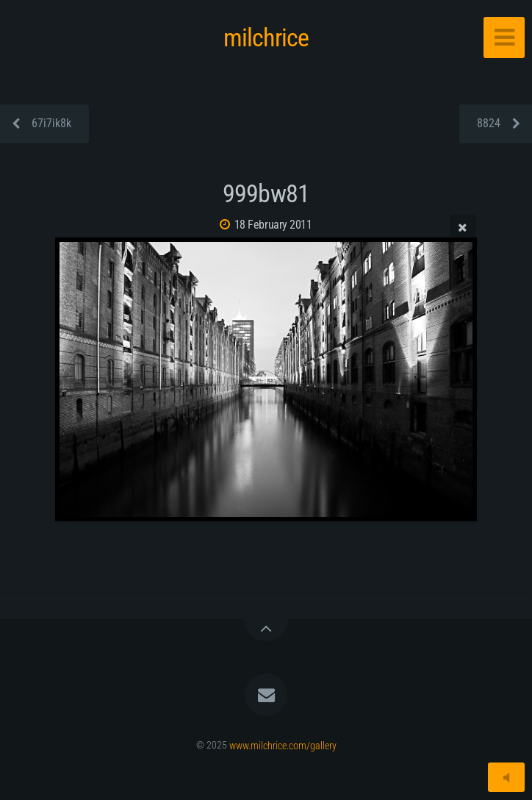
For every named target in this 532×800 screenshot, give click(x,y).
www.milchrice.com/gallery (283, 745)
